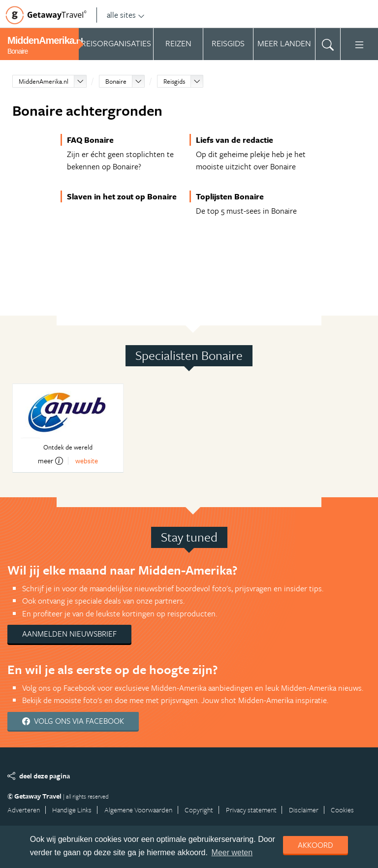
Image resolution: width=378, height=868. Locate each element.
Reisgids (174, 81)
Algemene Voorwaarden (138, 810)
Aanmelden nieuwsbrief (69, 634)
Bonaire (116, 81)
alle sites (126, 15)
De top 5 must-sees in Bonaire (246, 211)
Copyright (199, 810)
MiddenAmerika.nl (44, 81)
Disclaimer (304, 810)
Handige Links (72, 810)
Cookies (342, 810)
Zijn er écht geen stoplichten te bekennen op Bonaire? (120, 161)
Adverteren (24, 810)
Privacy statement (251, 810)
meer (50, 461)
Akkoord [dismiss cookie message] (315, 845)
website (87, 461)
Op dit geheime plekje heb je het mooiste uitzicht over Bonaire (251, 161)
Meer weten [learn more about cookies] (232, 852)
